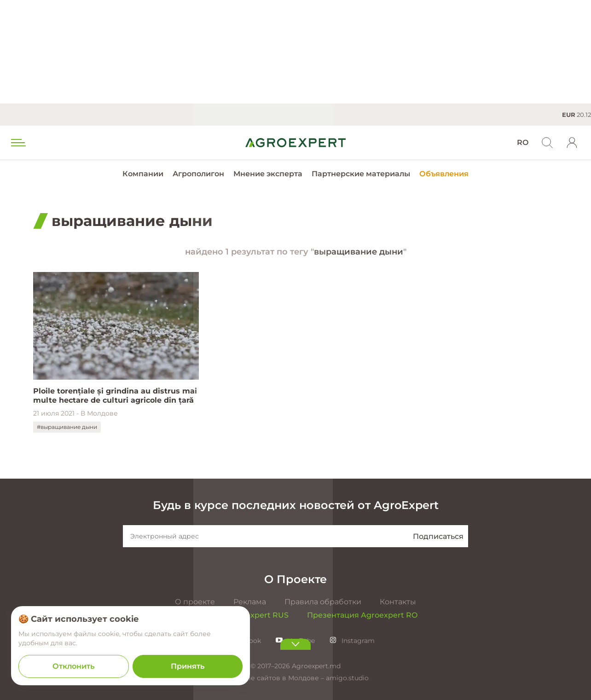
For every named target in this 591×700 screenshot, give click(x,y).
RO (523, 142)
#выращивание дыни (67, 427)
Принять (188, 666)
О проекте (195, 602)
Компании (143, 174)
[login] (572, 143)
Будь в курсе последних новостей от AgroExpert (296, 505)
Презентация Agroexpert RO (362, 615)
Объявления (444, 174)
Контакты (398, 602)
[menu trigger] (17, 143)
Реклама (250, 602)
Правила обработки (323, 602)
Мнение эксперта (268, 174)
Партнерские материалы (361, 174)
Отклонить (73, 666)
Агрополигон (198, 174)
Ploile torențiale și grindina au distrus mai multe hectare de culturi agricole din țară (115, 396)
